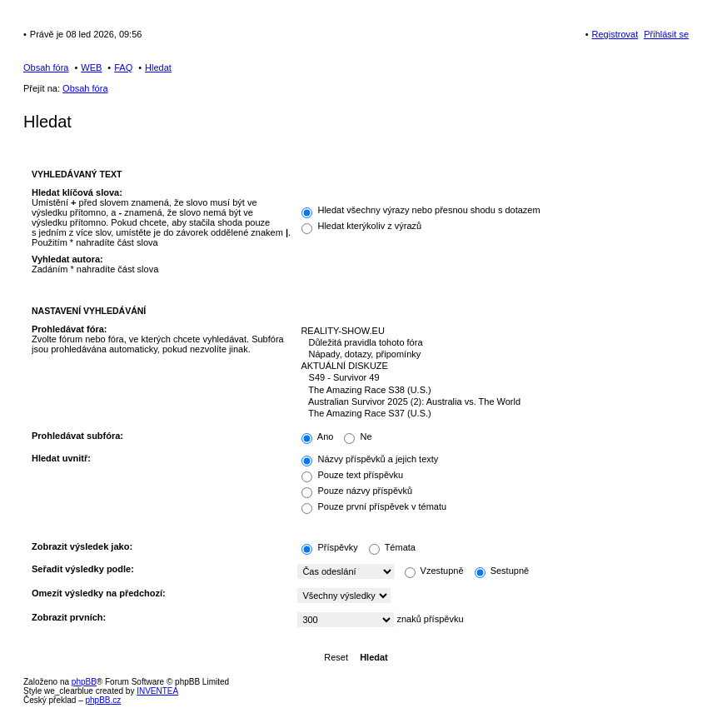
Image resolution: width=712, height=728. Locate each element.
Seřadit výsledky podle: (83, 569)
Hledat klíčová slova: (77, 192)
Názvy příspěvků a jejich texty (370, 459)
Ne (358, 436)
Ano (317, 436)
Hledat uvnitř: (61, 458)
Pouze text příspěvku (352, 475)
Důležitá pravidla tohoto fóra (489, 343)
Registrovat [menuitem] (615, 34)
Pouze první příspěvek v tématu (374, 506)
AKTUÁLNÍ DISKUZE (489, 366)
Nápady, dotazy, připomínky (489, 355)
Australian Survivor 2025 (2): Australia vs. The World (489, 402)
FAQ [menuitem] (123, 67)
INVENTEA (157, 691)
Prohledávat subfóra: (77, 436)
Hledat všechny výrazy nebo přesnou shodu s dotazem (421, 210)
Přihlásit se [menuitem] (666, 34)
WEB (91, 67)
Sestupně (502, 571)
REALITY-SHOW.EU (489, 332)
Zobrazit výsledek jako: (82, 546)
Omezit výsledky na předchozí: (99, 593)
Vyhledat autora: (67, 259)
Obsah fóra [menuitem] (46, 67)
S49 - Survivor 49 (489, 378)
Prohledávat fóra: (69, 329)
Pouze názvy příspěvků (357, 491)
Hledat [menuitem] (158, 67)
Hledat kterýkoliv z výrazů (361, 226)
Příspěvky (329, 547)
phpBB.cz (103, 700)
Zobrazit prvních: (69, 617)
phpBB (84, 682)
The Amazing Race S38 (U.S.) (489, 391)
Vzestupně (434, 571)
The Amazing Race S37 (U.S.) (489, 414)
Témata (392, 547)
